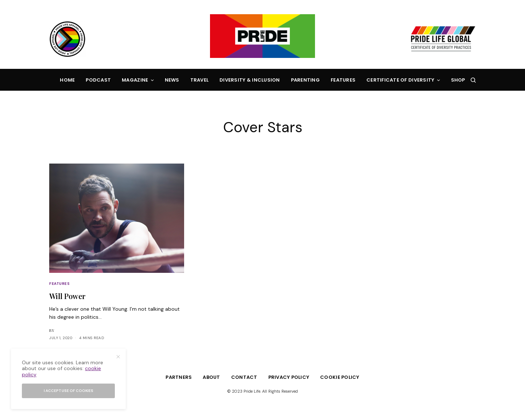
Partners (179, 377)
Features (59, 284)
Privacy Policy (289, 377)
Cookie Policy (340, 377)
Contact (244, 377)
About (211, 377)
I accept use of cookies (69, 391)
